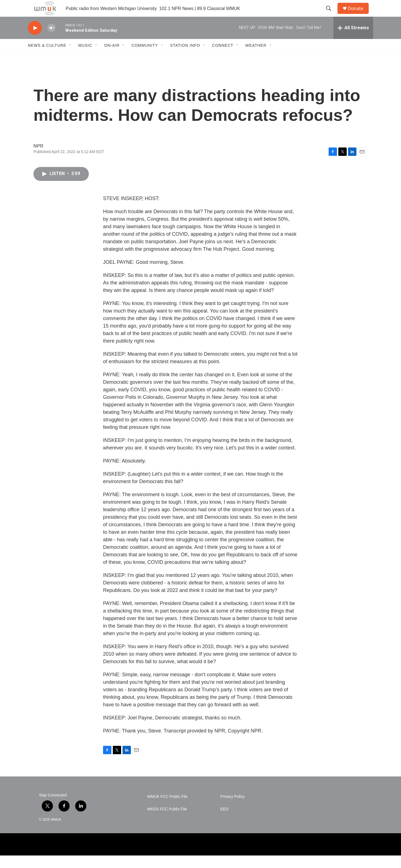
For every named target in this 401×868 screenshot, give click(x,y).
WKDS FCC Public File (167, 822)
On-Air (112, 58)
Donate (359, 15)
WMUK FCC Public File (167, 809)
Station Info (185, 58)
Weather (256, 58)
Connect (223, 58)
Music (85, 58)
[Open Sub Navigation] (70, 58)
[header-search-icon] (331, 15)
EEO (224, 822)
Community (145, 58)
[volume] (52, 40)
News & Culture (47, 58)
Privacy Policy (232, 809)
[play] (35, 40)
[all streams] (353, 40)
